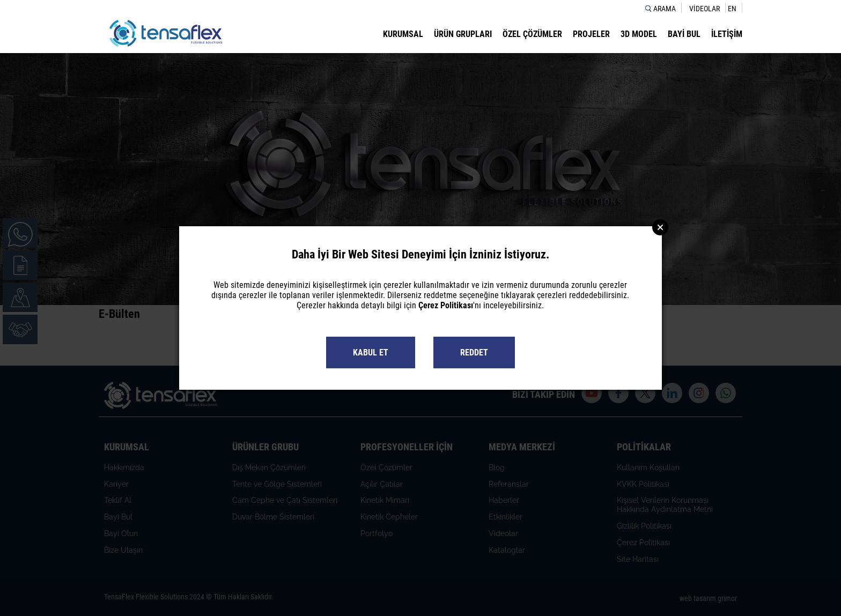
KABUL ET (371, 352)
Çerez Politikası (446, 305)
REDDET (474, 352)
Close (660, 227)
